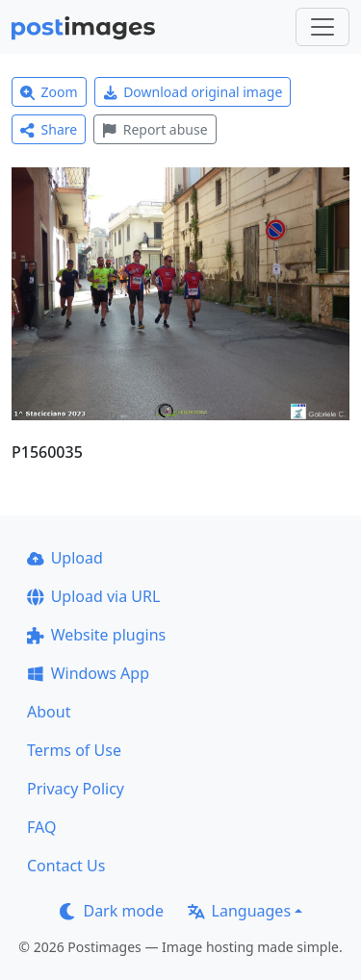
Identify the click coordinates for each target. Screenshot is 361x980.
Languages (239, 911)
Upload (65, 558)
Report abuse (155, 129)
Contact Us (66, 866)
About (49, 712)
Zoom (49, 92)
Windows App (88, 673)
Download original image (193, 92)
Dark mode (112, 911)
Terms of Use (74, 750)
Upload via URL (93, 596)
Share (49, 129)
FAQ (41, 827)
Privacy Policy (76, 789)
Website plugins (96, 635)
